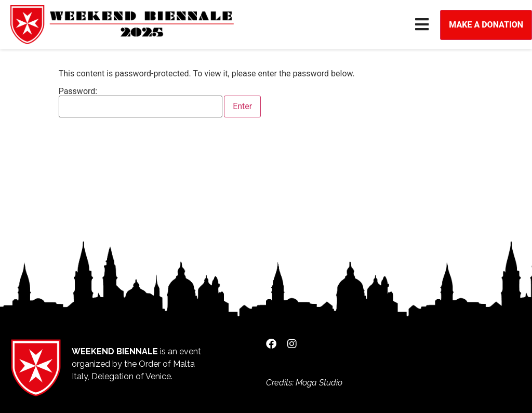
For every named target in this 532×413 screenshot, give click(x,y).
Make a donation (486, 25)
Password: (141, 102)
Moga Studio (319, 383)
